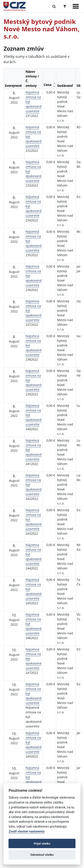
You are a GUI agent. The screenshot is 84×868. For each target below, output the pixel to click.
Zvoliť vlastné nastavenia (26, 832)
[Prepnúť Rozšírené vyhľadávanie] (65, 6)
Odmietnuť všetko (42, 855)
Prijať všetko (42, 844)
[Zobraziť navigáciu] (76, 6)
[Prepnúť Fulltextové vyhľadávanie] (54, 6)
